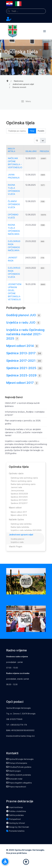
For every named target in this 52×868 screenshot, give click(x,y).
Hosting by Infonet (16, 823)
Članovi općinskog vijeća (14, 204)
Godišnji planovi (17, 539)
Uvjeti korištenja (14, 807)
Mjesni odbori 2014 (20, 346)
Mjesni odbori (15, 508)
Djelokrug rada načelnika (21, 524)
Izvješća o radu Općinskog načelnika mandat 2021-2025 (25, 334)
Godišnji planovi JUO (21, 315)
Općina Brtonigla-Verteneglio (20, 759)
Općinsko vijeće (16, 473)
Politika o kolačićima (16, 811)
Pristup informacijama (17, 763)
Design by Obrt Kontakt (18, 827)
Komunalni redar (14, 779)
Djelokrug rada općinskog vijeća (24, 478)
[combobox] (26, 11)
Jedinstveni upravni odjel (21, 535)
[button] (45, 31)
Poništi (41, 131)
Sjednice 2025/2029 (19, 494)
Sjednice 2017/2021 (19, 500)
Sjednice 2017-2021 (21, 361)
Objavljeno (31, 151)
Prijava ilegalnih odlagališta (19, 783)
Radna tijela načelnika (20, 527)
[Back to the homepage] (13, 31)
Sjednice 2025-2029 (21, 375)
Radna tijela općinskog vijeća (23, 484)
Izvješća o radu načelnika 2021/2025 (26, 530)
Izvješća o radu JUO (21, 322)
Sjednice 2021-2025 (21, 368)
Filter (32, 131)
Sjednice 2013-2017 (21, 353)
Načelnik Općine (16, 519)
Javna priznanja (17, 491)
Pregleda (44, 151)
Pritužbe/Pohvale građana (19, 767)
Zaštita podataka (15, 815)
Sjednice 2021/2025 (19, 497)
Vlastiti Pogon (16, 546)
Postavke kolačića (15, 831)
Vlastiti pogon (14, 771)
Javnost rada (16, 487)
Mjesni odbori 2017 (20, 383)
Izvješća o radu (17, 542)
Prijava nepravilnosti (16, 787)
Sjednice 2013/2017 (19, 503)
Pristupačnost (14, 819)
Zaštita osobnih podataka (19, 775)
